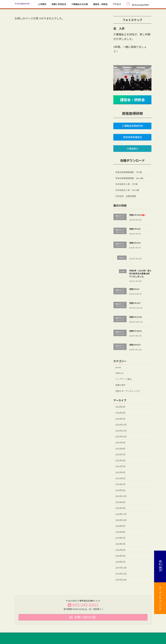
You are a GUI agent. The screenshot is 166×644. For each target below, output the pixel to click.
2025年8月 (120, 448)
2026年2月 (120, 413)
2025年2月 (120, 484)
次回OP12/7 (135, 303)
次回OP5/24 (137, 215)
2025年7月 (120, 454)
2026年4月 (120, 407)
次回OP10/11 (135, 331)
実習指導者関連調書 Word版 (129, 178)
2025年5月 (120, 466)
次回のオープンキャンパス (128, 391)
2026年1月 (120, 419)
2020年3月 (120, 550)
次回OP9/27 (135, 345)
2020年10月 (121, 520)
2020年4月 (120, 544)
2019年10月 (121, 580)
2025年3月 (120, 478)
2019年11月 (121, 574)
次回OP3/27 (135, 243)
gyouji (118, 367)
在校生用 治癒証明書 (126, 196)
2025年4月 (120, 472)
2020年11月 (121, 514)
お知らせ (119, 373)
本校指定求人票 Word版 (127, 190)
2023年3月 (120, 508)
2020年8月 (120, 532)
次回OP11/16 (135, 317)
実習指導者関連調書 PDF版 (129, 172)
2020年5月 (120, 538)
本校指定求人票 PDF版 (127, 184)
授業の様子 (121, 385)
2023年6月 (120, 502)
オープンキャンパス (160, 598)
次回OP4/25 (135, 229)
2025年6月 (120, 460)
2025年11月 (121, 431)
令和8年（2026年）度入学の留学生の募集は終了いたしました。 (140, 273)
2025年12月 (121, 425)
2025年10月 (121, 437)
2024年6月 (120, 490)
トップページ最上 (124, 379)
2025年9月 (120, 443)
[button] (132, 126)
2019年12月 (121, 568)
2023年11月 (121, 496)
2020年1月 (120, 562)
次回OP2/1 (134, 289)
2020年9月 (120, 526)
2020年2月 (120, 556)
